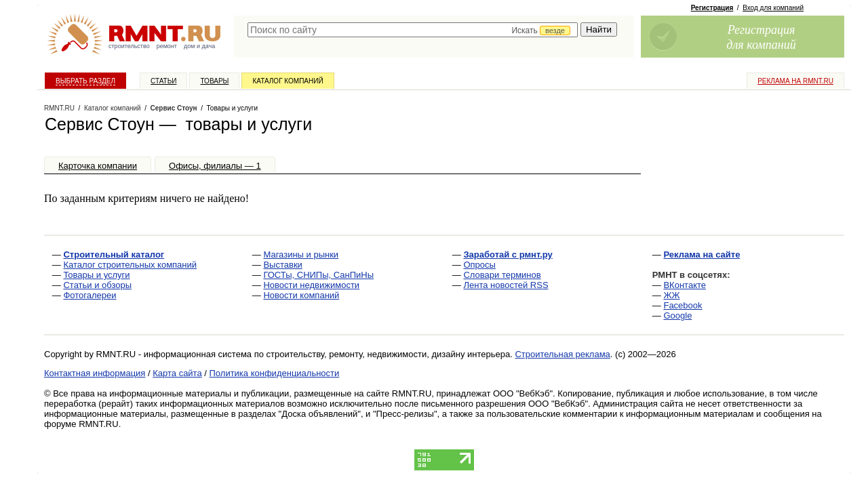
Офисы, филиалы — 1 (215, 166)
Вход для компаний (773, 8)
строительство (129, 46)
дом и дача (199, 46)
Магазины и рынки (301, 255)
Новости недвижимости (311, 285)
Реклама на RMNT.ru (795, 81)
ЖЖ (671, 295)
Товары (214, 81)
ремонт (167, 46)
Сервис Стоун (174, 108)
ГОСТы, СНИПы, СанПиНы (318, 275)
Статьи (163, 81)
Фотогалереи (90, 295)
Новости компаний (301, 295)
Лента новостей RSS (506, 285)
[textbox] (413, 30)
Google (677, 316)
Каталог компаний (288, 81)
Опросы (479, 265)
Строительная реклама (562, 354)
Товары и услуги (96, 275)
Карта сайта (177, 373)
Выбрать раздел (85, 81)
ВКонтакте (685, 285)
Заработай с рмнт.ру (508, 255)
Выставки (282, 265)
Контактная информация (95, 373)
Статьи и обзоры (97, 285)
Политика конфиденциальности (275, 373)
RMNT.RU (59, 108)
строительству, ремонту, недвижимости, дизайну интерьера (389, 354)
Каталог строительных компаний (130, 265)
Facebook (683, 305)
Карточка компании (98, 166)
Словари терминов (502, 275)
